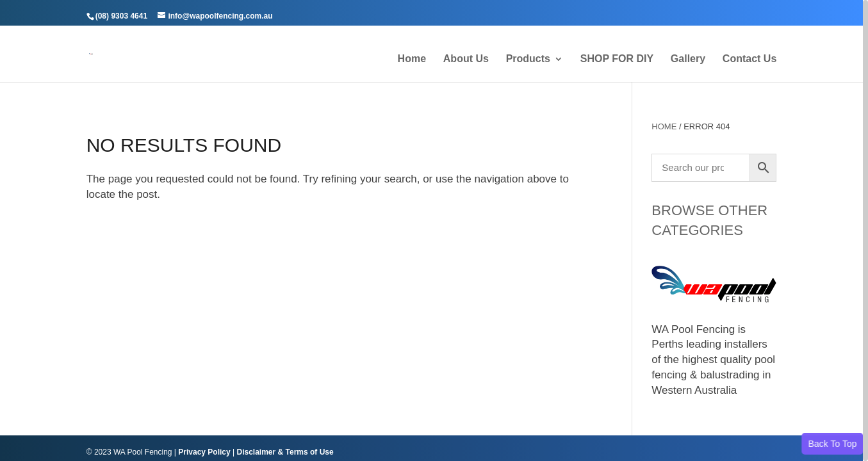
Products (528, 59)
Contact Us (749, 59)
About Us (466, 59)
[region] (434, 230)
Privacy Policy (204, 452)
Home (412, 59)
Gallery (688, 59)
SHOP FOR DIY (617, 59)
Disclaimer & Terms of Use (285, 452)
